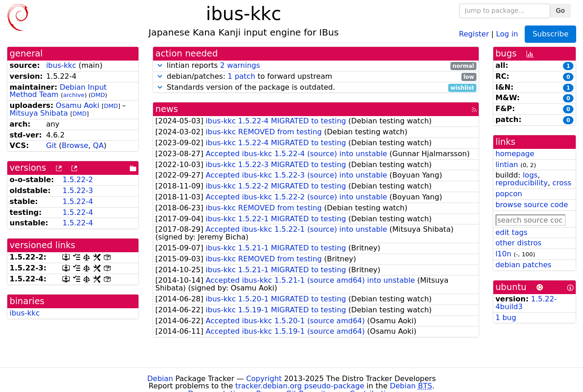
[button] (160, 65)
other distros (519, 243)
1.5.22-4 (78, 201)
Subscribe (550, 34)
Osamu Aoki (77, 105)
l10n (504, 254)
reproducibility (522, 183)
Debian (160, 379)
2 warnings (240, 65)
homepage (515, 154)
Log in (507, 33)
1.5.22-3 (78, 191)
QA (98, 145)
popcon (509, 194)
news (167, 109)
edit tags (511, 232)
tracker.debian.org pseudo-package (300, 386)
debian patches (524, 265)
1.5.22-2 (78, 180)
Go (560, 10)
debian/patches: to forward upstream (316, 77)
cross (562, 183)
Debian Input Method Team (58, 91)
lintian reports (316, 66)
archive (74, 95)
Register (474, 33)
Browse (75, 145)
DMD (98, 95)
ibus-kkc (61, 65)
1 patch (241, 76)
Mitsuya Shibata (39, 113)
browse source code (532, 205)
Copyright (264, 379)
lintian (507, 165)
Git (51, 145)
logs (530, 175)
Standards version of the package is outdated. (316, 88)
